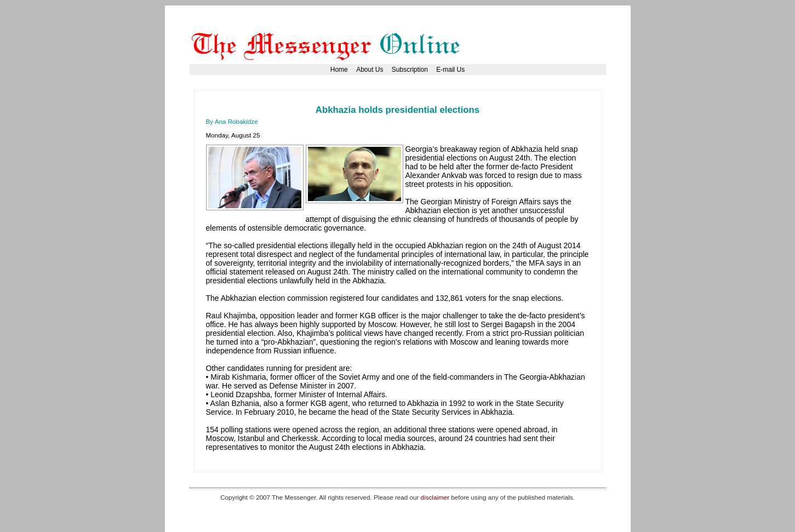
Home (339, 70)
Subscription (410, 70)
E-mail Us (450, 70)
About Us (370, 70)
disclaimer (435, 497)
